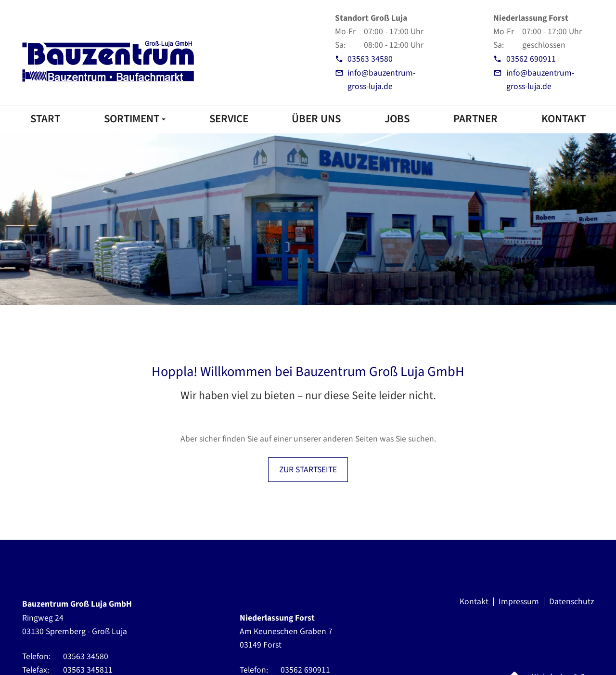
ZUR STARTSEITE (308, 470)
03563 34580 (370, 59)
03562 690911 (531, 59)
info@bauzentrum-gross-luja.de (381, 80)
